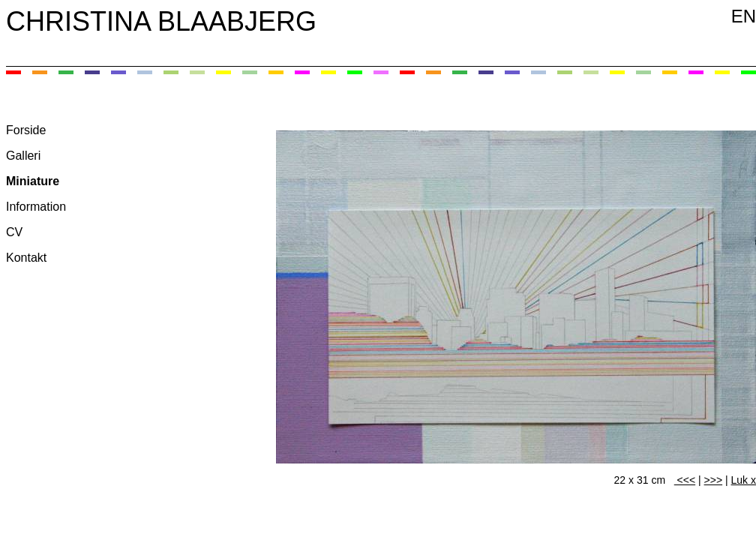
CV (14, 232)
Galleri (23, 156)
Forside (26, 130)
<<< (685, 480)
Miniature (33, 181)
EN (744, 16)
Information (36, 207)
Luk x (744, 480)
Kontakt (26, 258)
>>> (714, 480)
